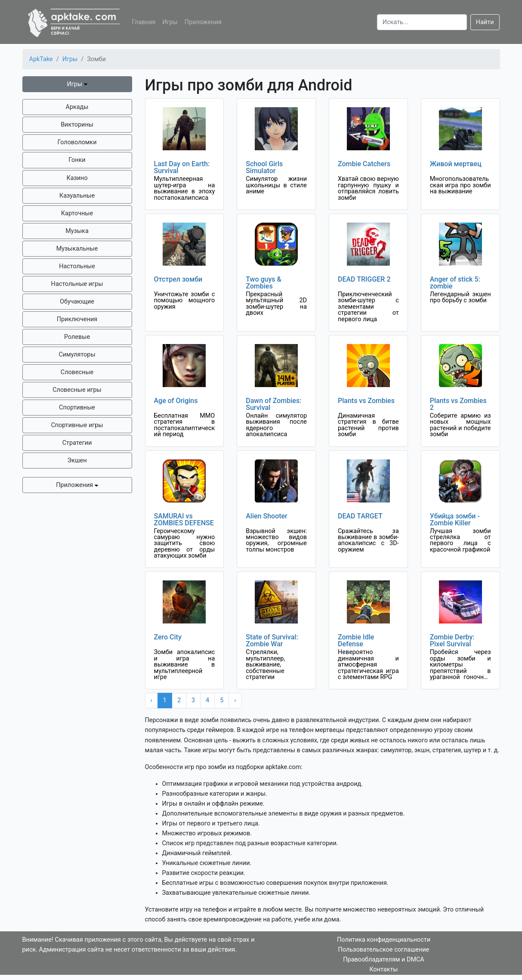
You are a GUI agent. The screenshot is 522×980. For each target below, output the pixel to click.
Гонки (77, 160)
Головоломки (77, 142)
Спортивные (77, 408)
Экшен (77, 461)
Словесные (77, 372)
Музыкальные (77, 249)
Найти (485, 22)
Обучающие (77, 302)
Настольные (77, 266)
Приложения (203, 22)
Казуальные (77, 196)
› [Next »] (235, 700)
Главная (144, 22)
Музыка (77, 231)
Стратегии (77, 443)
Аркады (77, 107)
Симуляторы (77, 355)
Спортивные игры (77, 425)
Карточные (77, 213)
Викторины (77, 125)
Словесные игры (77, 390)
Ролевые (77, 337)
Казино (77, 178)
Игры (170, 22)
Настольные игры (77, 284)
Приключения (77, 319)
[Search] (422, 22)
